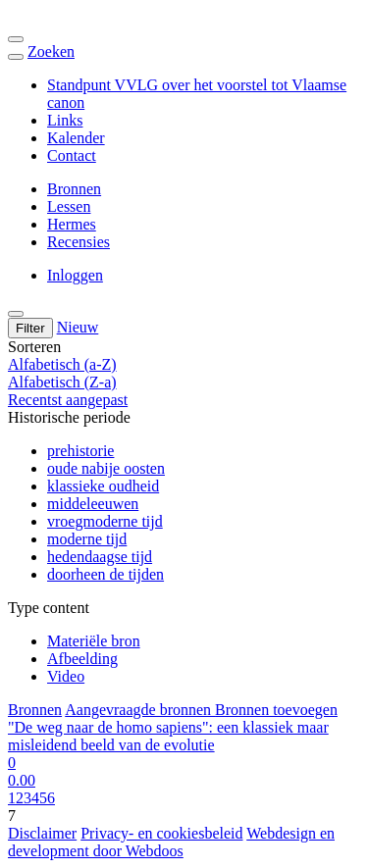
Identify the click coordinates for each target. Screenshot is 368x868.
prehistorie (80, 451)
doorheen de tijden (105, 574)
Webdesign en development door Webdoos (171, 842)
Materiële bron (94, 641)
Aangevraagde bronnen (140, 710)
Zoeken (51, 51)
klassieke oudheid (103, 486)
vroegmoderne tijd (105, 521)
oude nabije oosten (106, 468)
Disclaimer (42, 833)
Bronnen (74, 189)
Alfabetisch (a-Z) (62, 364)
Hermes (72, 224)
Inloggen (75, 275)
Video (66, 676)
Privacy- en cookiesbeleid (161, 833)
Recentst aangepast (68, 400)
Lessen (69, 206)
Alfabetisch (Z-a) (62, 382)
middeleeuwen (93, 504)
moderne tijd (87, 539)
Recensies (79, 242)
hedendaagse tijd (100, 557)
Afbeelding (82, 659)
